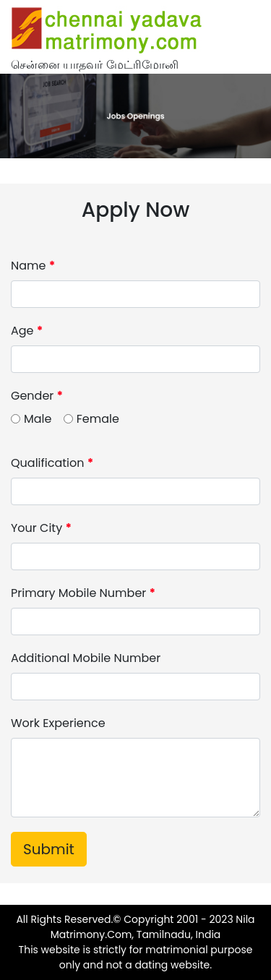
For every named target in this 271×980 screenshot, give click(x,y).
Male (38, 419)
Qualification (52, 463)
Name (33, 266)
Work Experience (58, 723)
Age (27, 331)
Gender (37, 396)
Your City (41, 528)
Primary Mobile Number (83, 593)
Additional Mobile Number (86, 658)
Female (98, 419)
